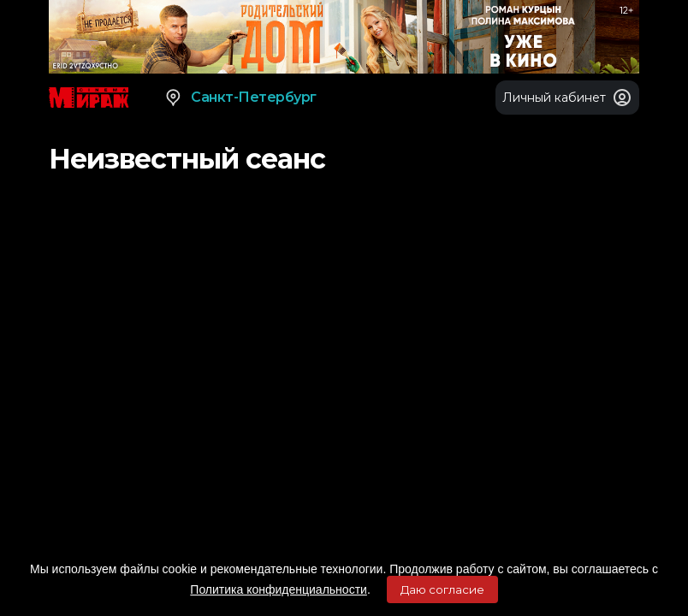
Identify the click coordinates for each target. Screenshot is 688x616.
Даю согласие (442, 589)
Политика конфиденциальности (279, 589)
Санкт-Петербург (240, 98)
